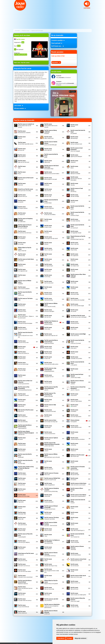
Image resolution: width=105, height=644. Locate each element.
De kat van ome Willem (50, 214)
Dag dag (74, 184)
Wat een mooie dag (49, 588)
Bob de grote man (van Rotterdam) (76, 178)
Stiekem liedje (22, 530)
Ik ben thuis (74, 328)
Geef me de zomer (49, 282)
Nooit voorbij (22, 479)
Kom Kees (48, 416)
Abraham (74, 125)
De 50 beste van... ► (58, 46)
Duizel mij (74, 260)
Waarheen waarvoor (25, 582)
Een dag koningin (49, 265)
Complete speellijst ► (58, 40)
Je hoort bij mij (48, 382)
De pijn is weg (48, 226)
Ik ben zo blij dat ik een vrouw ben (25, 335)
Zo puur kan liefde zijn (24, 606)
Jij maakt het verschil (23, 395)
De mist (48, 220)
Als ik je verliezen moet (76, 143)
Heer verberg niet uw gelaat (77, 299)
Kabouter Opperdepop (76, 400)
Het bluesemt (22, 305)
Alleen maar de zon (49, 137)
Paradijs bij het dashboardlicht (78, 495)
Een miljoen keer (75, 265)
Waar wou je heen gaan (78, 576)
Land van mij (26, 433)
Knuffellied (74, 411)
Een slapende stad (23, 270)
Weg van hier (22, 594)
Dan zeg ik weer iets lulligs (26, 190)
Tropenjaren (22, 548)
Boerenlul (22, 184)
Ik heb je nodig (48, 347)
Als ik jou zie (22, 149)
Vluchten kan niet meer (78, 560)
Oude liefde (48, 495)
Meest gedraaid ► (57, 43)
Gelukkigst (74, 288)
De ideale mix (22, 214)
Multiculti (26, 468)
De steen (48, 232)
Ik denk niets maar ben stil (51, 335)
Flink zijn (74, 270)
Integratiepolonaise (50, 370)
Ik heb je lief (22, 347)
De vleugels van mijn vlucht (51, 238)
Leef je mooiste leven (50, 433)
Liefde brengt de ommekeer (78, 438)
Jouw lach (48, 400)
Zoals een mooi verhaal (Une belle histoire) (52, 606)
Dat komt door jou (23, 195)
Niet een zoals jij (22, 474)
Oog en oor (22, 490)
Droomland (48, 260)
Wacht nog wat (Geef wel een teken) (25, 588)
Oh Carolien (74, 479)
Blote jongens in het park (51, 178)
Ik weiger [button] (70, 638)
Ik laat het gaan (48, 352)
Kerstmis (74, 405)
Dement (48, 243)
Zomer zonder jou (22, 612)
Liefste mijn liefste (52, 444)
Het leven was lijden (49, 310)
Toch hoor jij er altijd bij (24, 541)
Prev (2, 10)
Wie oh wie (48, 594)
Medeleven (74, 450)
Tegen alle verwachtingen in (78, 530)
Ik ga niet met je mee (23, 342)
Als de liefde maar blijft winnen (26, 143)
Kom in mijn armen (23, 416)
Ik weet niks (48, 358)
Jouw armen (74, 395)
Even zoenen (48, 270)
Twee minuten (48, 548)
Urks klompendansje (76, 554)
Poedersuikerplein (49, 501)
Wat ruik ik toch (74, 588)
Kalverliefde (22, 405)
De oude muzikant (25, 226)
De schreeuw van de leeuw (25, 232)
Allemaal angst (74, 137)
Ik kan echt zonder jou (24, 352)
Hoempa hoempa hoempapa (25, 322)
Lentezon (22, 438)
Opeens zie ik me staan (24, 495)
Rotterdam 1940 (22, 513)
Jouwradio (17, 31)
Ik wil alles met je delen (76, 358)
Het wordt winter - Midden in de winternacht (26, 316)
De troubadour (22, 238)
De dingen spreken (23, 207)
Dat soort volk (48, 195)
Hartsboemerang (49, 299)
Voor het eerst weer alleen (25, 571)
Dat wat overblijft (75, 195)
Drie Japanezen (74, 255)
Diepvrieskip (74, 249)
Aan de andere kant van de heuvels (26, 125)
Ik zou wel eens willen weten (51, 363)
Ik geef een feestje (51, 342)
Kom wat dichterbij (23, 421)
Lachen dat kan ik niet (76, 426)
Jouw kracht (22, 400)
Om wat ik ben (22, 484)
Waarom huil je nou (75, 582)
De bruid (74, 201)
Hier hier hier (48, 316)
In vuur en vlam (22, 370)
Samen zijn (22, 518)
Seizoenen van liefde (52, 518)
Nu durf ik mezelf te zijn (52, 479)
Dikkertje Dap (22, 255)
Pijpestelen (22, 501)
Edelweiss (22, 265)
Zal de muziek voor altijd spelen (78, 594)
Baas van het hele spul (24, 161)
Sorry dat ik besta (22, 524)
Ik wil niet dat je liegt (23, 363)
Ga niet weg (48, 276)
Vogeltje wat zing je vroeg (51, 565)
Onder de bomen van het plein (78, 484)
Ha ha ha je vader (75, 293)
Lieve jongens (22, 450)
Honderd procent (75, 322)
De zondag (22, 243)
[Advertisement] (85, 57)
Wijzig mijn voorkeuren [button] (81, 638)
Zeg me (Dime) (51, 600)
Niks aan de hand (75, 474)
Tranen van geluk (75, 541)
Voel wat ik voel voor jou (24, 565)
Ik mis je (74, 352)
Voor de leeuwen (75, 565)
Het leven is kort (22, 310)
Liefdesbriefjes (22, 444)
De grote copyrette (49, 207)
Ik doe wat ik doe (78, 335)
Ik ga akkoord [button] (61, 638)
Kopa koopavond (25, 427)
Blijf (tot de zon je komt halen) (52, 173)
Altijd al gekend (22, 156)
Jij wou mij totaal (50, 395)
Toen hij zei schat (52, 542)
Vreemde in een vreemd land (25, 576)
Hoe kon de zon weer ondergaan (79, 316)
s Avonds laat (48, 513)
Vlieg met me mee (23, 560)
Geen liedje (74, 282)
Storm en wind (48, 530)
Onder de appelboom (50, 484)
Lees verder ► (19, 105)
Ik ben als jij (48, 328)
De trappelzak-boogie (76, 232)
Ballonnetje (48, 161)
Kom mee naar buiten (76, 416)
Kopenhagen (48, 426)
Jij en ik (51, 388)
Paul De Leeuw (26, 31)
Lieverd (48, 450)
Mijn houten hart (77, 456)
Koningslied (75, 421)
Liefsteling (74, 444)
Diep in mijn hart (75, 243)
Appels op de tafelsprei (76, 156)
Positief (22, 507)
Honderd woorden (23, 328)
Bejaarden (74, 161)
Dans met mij (48, 190)
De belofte (22, 201)
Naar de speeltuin (49, 468)
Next (103, 10)
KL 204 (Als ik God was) (50, 411)
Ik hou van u (74, 347)
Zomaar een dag (75, 606)
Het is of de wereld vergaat (77, 305)
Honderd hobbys (51, 322)
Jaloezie (22, 376)
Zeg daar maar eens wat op (25, 600)
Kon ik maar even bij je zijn (51, 421)
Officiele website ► (20, 108)
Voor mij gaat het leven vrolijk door (52, 571)
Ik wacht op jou (22, 358)
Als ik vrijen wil (48, 149)
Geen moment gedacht (24, 288)
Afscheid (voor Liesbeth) (24, 132)
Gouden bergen (48, 293)
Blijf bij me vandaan (75, 173)
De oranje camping (75, 220)
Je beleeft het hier (49, 376)
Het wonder (74, 310)
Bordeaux (48, 184)
